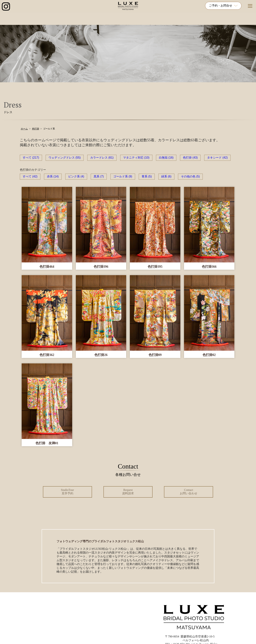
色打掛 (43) (190, 158)
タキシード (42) (217, 158)
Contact (189, 492)
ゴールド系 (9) (123, 176)
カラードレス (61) (102, 158)
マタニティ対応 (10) (136, 158)
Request (128, 492)
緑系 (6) (166, 176)
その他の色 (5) (190, 176)
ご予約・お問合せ (223, 6)
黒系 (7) (99, 176)
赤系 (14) (53, 176)
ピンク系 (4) (76, 176)
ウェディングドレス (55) (65, 158)
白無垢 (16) (166, 158)
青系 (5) (147, 176)
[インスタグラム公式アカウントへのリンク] (6, 7)
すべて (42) (30, 176)
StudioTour (67, 492)
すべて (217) (31, 158)
